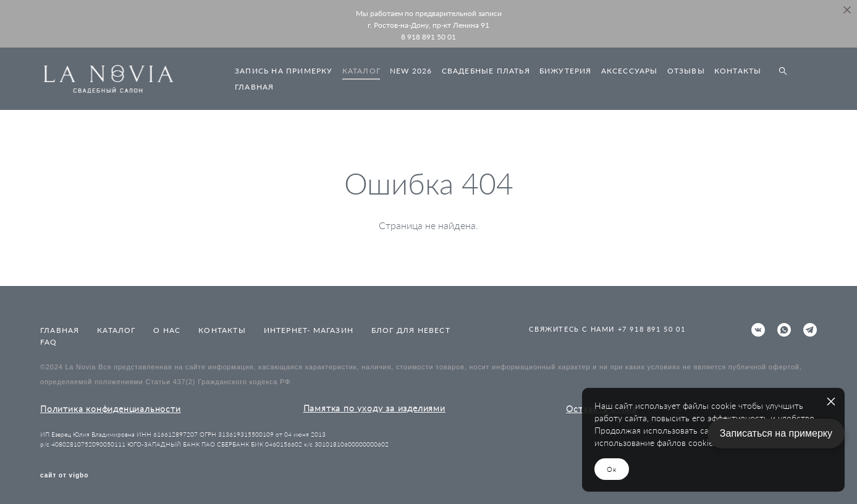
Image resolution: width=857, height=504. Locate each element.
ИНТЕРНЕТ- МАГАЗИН (309, 330)
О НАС (167, 330)
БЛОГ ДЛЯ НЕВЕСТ (411, 330)
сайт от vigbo (64, 476)
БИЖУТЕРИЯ (566, 71)
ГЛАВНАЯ (254, 87)
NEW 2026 (411, 71)
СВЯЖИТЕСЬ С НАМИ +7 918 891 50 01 (607, 329)
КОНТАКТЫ (738, 71)
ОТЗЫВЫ (686, 71)
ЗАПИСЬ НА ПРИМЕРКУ (284, 71)
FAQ (49, 342)
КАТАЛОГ (361, 71)
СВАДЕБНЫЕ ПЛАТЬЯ (486, 71)
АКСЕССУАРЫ (630, 71)
